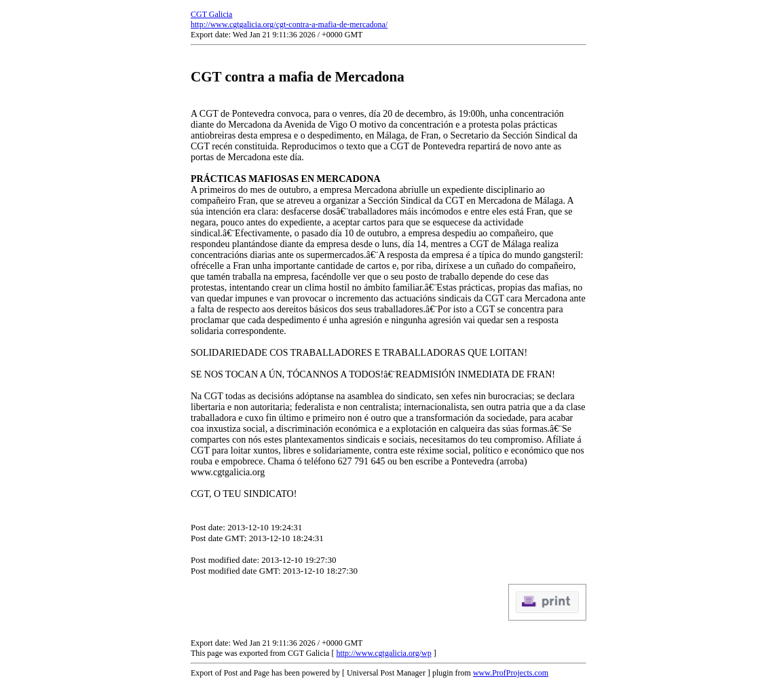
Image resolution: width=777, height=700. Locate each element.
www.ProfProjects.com (511, 673)
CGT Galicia (211, 14)
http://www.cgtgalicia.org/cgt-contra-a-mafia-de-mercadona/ (289, 24)
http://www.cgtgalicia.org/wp (383, 653)
